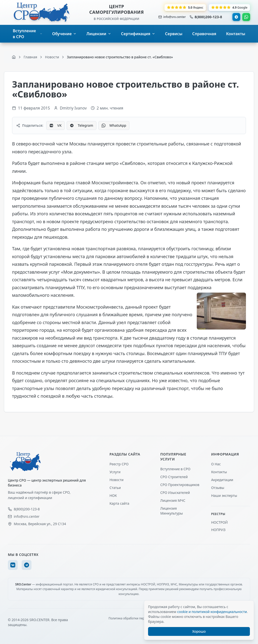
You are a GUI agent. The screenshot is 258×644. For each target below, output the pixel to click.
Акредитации (222, 480)
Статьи (115, 488)
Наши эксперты (224, 495)
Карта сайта (119, 503)
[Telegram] (27, 565)
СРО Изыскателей (175, 493)
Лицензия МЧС (173, 500)
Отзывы (218, 488)
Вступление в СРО (175, 469)
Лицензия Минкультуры (172, 511)
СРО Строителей (174, 477)
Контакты (219, 472)
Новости (116, 480)
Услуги (115, 472)
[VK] (13, 565)
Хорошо (199, 631)
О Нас (216, 464)
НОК (113, 495)
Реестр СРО (119, 464)
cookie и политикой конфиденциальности (212, 612)
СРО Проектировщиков (180, 485)
